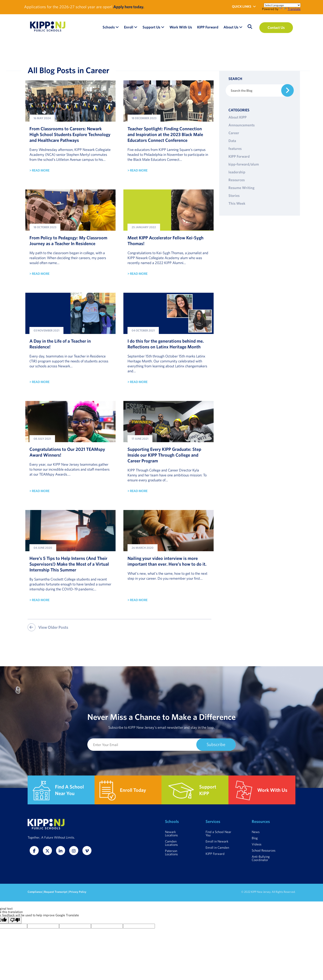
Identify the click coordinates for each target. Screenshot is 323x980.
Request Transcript (56, 892)
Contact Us (276, 28)
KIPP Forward (239, 156)
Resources (237, 180)
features (235, 149)
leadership (237, 172)
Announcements (242, 125)
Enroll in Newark (217, 841)
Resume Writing (241, 188)
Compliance (35, 892)
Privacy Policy (78, 892)
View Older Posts (48, 627)
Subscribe (216, 744)
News (256, 832)
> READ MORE (39, 170)
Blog (255, 838)
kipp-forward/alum (244, 164)
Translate (290, 9)
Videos (257, 844)
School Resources (264, 850)
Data (232, 141)
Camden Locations (171, 843)
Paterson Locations (171, 852)
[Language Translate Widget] (282, 5)
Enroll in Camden (217, 847)
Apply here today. (129, 7)
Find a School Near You (218, 833)
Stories (234, 196)
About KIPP (238, 117)
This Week (237, 203)
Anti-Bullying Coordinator (261, 858)
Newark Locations (171, 833)
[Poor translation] (15, 920)
